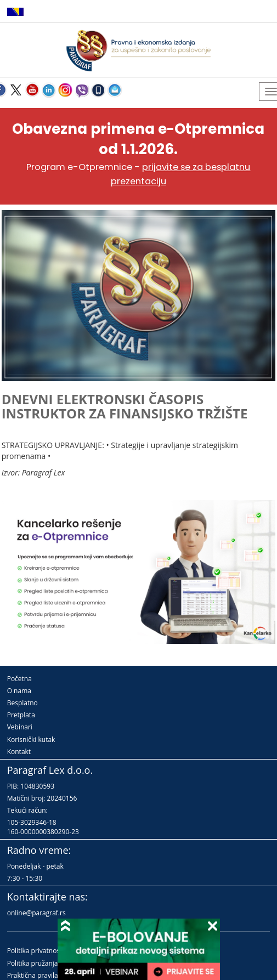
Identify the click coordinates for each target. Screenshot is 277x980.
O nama (19, 691)
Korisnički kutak (31, 740)
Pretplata (21, 715)
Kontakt (19, 752)
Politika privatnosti (36, 951)
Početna (19, 679)
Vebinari (20, 727)
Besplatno (22, 703)
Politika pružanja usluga (44, 963)
